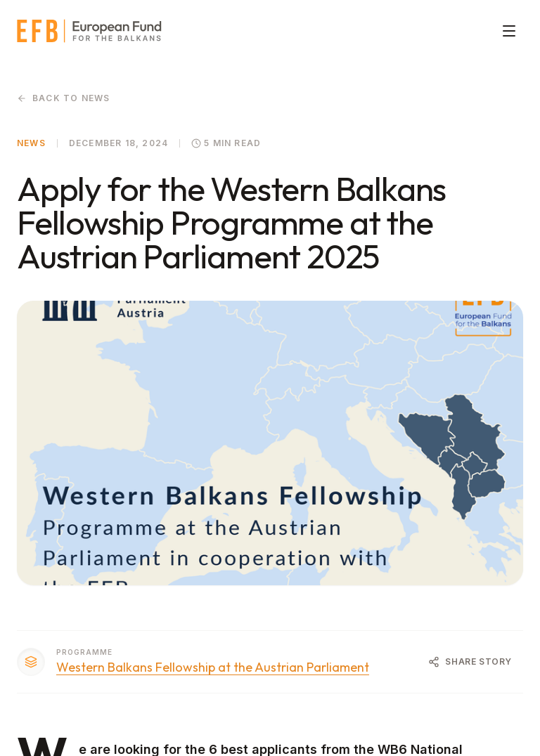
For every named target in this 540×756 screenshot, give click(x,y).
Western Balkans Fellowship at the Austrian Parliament (213, 667)
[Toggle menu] (509, 31)
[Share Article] (470, 662)
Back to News (63, 98)
